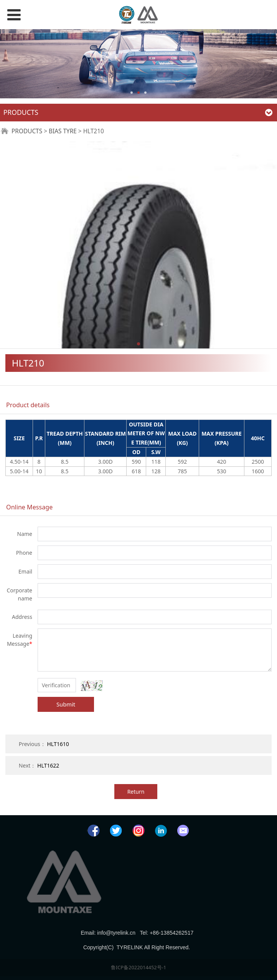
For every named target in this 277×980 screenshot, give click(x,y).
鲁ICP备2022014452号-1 (138, 967)
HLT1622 (48, 765)
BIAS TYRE (63, 131)
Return (136, 792)
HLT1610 (58, 744)
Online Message (29, 507)
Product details (28, 405)
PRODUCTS (27, 131)
